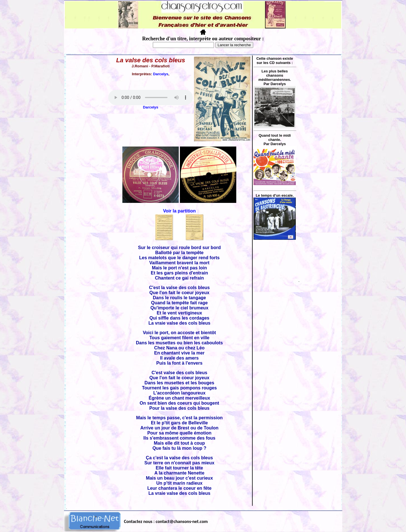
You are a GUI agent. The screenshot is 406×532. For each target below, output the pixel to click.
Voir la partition (179, 211)
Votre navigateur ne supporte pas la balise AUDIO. (151, 97)
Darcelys (161, 74)
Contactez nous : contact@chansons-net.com (166, 521)
